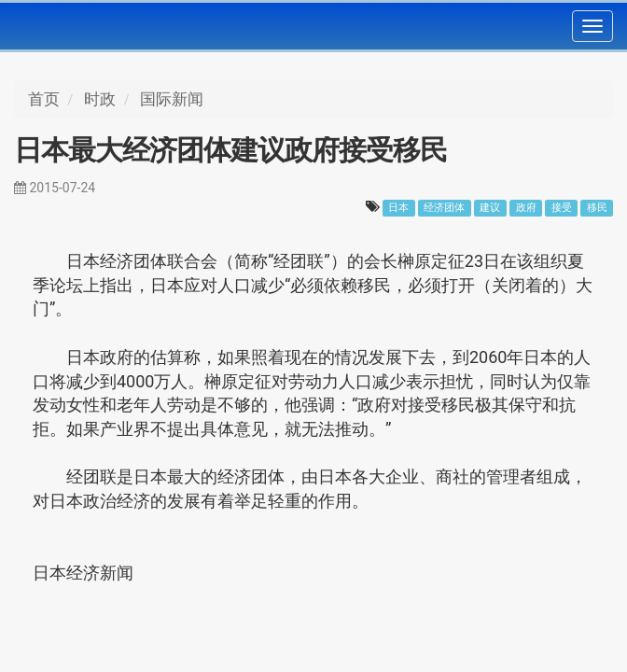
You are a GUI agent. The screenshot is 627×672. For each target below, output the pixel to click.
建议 (490, 208)
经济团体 (444, 208)
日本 (398, 208)
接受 (562, 208)
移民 (597, 208)
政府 (526, 208)
